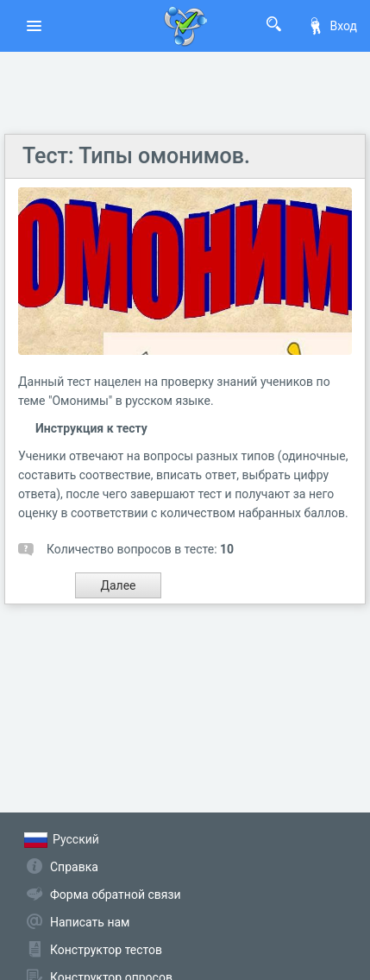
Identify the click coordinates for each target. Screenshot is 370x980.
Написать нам (90, 922)
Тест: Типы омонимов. (136, 156)
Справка (74, 867)
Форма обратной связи (116, 895)
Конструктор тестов (106, 950)
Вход (332, 26)
